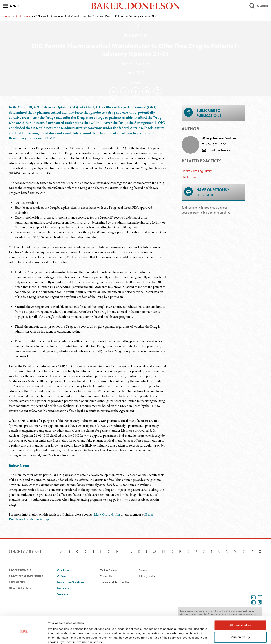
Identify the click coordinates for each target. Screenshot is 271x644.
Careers (62, 594)
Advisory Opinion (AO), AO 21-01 (68, 107)
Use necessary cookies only (240, 634)
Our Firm (63, 570)
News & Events (20, 588)
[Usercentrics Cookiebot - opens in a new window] (24, 637)
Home (7, 16)
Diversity (63, 588)
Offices (62, 576)
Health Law (189, 177)
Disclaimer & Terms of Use (115, 582)
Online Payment (109, 570)
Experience (17, 582)
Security (143, 570)
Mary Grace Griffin (107, 514)
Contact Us (106, 576)
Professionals (20, 570)
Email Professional (218, 150)
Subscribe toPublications (203, 113)
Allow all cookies (240, 610)
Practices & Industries (26, 576)
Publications (23, 16)
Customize (241, 622)
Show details (57, 637)
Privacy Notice (147, 576)
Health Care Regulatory (197, 171)
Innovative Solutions (71, 582)
